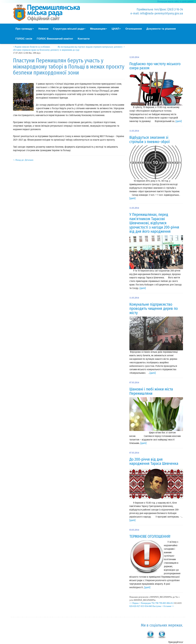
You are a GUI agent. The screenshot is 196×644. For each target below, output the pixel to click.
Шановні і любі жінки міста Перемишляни (151, 391)
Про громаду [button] (25, 29)
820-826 (133, 606)
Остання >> (169, 606)
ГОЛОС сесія (24, 39)
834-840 (148, 606)
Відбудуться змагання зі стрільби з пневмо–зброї (150, 140)
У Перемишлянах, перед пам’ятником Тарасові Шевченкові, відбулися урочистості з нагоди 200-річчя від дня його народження (154, 223)
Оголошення (134, 29)
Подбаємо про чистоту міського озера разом (155, 66)
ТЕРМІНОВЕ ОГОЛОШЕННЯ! (150, 537)
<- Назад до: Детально (23, 160)
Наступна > (158, 606)
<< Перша (134, 603)
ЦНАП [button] (116, 29)
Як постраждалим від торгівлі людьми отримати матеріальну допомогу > (91, 47)
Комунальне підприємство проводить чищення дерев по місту (154, 309)
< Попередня (145, 603)
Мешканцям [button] (99, 29)
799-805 (163, 603)
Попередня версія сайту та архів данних (175, 1)
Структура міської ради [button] (69, 29)
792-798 (155, 603)
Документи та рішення (161, 29)
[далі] (179, 121)
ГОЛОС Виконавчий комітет (55, 39)
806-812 (170, 603)
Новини (43, 29)
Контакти (84, 39)
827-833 (141, 606)
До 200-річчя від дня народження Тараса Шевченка (154, 462)
